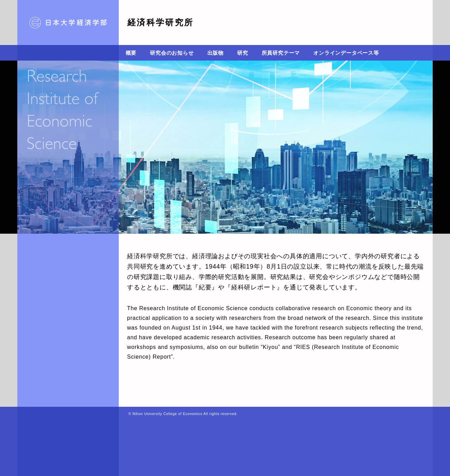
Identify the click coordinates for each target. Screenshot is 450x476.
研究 (243, 53)
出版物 (215, 53)
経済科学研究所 (161, 22)
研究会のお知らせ (172, 53)
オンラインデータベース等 (346, 53)
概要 (131, 53)
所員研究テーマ (281, 53)
